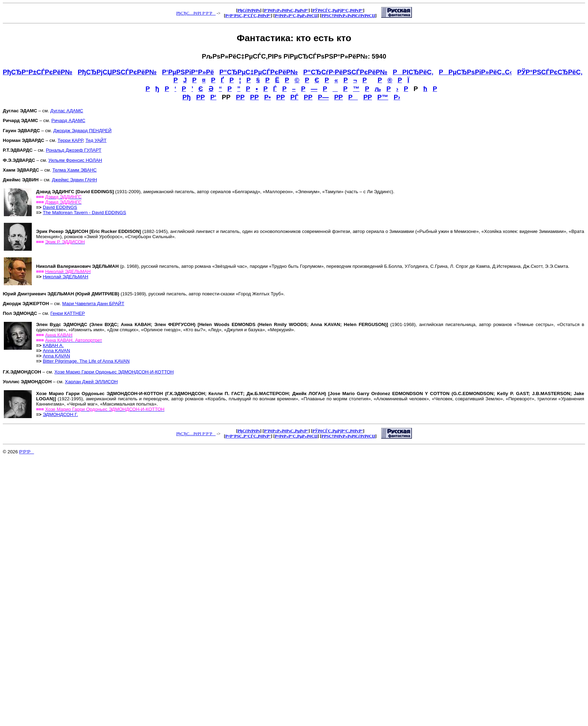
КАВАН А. (53, 345)
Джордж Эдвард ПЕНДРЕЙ (82, 131)
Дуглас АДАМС (67, 111)
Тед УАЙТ (96, 140)
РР (200, 97)
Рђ (187, 97)
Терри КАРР (70, 140)
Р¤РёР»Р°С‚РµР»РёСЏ (296, 16)
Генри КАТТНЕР (67, 313)
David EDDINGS (60, 207)
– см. (32, 304)
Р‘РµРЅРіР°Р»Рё (188, 72)
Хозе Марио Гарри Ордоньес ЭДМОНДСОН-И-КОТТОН (114, 372)
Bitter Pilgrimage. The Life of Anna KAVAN (86, 361)
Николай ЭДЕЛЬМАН (66, 277)
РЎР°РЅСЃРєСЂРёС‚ (550, 72)
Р (353, 97)
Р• (267, 97)
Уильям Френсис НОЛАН (75, 160)
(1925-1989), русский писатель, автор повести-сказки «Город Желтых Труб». (144, 294)
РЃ (294, 97)
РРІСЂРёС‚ (413, 72)
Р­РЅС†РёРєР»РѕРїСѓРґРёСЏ (348, 16)
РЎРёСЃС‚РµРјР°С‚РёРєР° (337, 10)
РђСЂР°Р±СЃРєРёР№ (37, 72)
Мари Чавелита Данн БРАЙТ (93, 304)
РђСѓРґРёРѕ (249, 10)
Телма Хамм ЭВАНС (74, 170)
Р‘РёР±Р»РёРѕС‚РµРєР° (286, 10)
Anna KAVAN (56, 351)
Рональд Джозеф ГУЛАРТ (73, 150)
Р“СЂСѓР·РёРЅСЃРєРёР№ (345, 72)
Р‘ (213, 97)
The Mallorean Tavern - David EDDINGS (85, 213)
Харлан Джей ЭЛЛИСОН (91, 382)
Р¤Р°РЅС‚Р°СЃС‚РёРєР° (248, 16)
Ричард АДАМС (68, 120)
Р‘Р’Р (27, 452)
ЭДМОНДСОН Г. (61, 414)
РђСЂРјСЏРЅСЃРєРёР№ (117, 72)
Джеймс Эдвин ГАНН (74, 180)
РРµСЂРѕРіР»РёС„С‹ (475, 72)
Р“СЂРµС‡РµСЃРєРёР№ (259, 72)
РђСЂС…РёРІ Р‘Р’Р (196, 13)
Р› (397, 97)
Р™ (383, 97)
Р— (323, 97)
